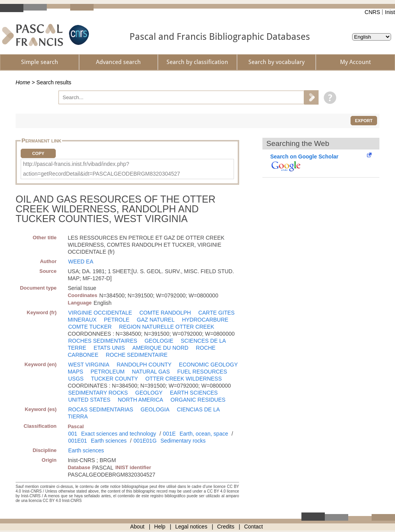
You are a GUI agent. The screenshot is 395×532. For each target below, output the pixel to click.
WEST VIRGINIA (89, 365)
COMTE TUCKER (90, 327)
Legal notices (191, 527)
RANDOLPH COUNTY (144, 365)
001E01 (78, 441)
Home (23, 82)
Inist (390, 12)
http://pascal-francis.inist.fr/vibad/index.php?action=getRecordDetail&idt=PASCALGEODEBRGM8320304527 (102, 169)
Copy (38, 153)
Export (364, 121)
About (137, 527)
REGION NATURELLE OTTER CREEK (167, 327)
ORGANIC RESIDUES (198, 400)
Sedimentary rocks (183, 441)
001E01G (145, 441)
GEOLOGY (149, 393)
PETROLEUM (107, 372)
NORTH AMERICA (140, 400)
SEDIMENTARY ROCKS (98, 393)
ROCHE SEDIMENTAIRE (136, 355)
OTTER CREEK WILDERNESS (184, 379)
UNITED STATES (89, 400)
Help (160, 527)
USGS (76, 379)
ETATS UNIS (109, 348)
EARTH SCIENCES (194, 393)
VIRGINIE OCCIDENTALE (100, 313)
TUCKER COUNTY (114, 379)
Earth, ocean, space (204, 434)
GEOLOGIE (159, 341)
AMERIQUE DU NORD (160, 348)
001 (73, 434)
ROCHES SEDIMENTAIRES (103, 341)
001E (169, 434)
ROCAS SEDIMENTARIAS (101, 409)
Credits (226, 527)
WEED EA (81, 262)
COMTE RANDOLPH (165, 313)
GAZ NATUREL (156, 320)
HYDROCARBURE (205, 320)
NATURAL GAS (151, 372)
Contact (253, 527)
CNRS (372, 12)
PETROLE (117, 320)
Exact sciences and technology (119, 434)
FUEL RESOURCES (202, 372)
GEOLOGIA (155, 409)
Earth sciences (109, 441)
